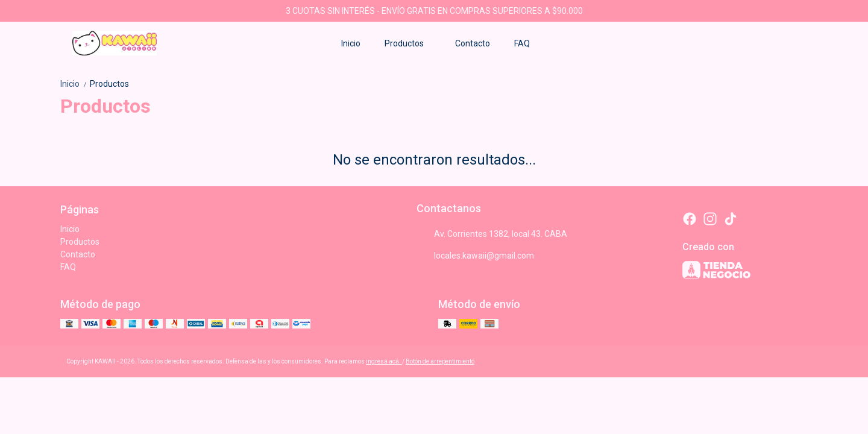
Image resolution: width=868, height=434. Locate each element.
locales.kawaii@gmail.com (475, 256)
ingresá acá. (384, 361)
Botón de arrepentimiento (440, 361)
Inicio (351, 43)
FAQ (522, 43)
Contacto (473, 43)
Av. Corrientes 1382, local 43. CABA (492, 234)
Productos (410, 43)
